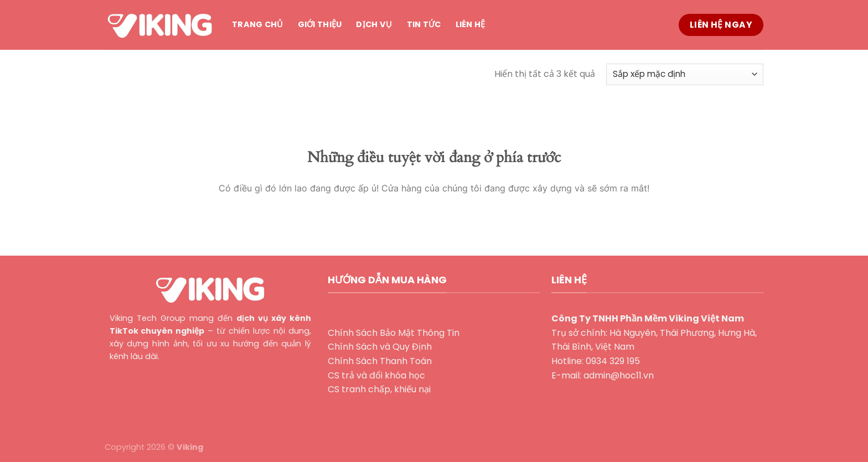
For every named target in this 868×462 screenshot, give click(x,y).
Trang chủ (258, 24)
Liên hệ (471, 24)
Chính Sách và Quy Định (380, 347)
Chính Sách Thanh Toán (380, 361)
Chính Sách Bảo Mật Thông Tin (394, 333)
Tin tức (424, 24)
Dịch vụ (374, 24)
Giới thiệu (320, 24)
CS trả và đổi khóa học (376, 375)
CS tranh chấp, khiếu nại (379, 389)
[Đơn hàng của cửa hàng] (685, 74)
